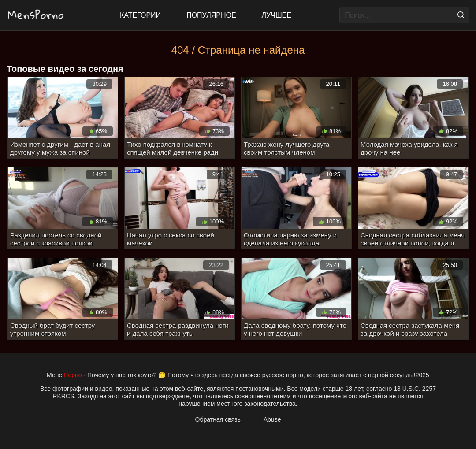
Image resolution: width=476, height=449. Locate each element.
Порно (73, 375)
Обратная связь (218, 419)
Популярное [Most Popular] (211, 15)
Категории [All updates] (140, 15)
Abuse (272, 419)
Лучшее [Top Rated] (277, 15)
